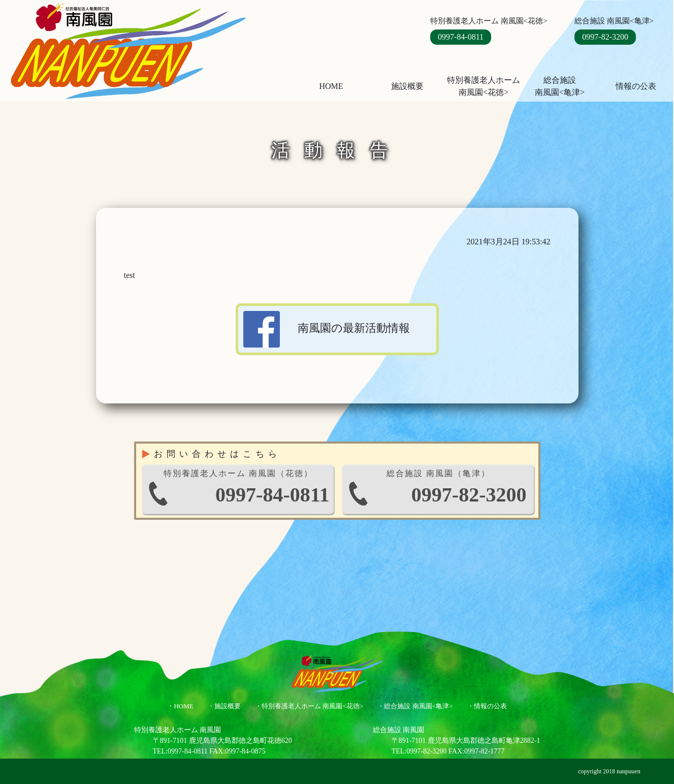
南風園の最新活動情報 (327, 329)
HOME (331, 86)
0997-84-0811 (461, 37)
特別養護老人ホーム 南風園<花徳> (484, 86)
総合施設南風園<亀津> (560, 86)
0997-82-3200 (605, 37)
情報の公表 (636, 86)
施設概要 (407, 86)
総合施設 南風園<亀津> (418, 706)
